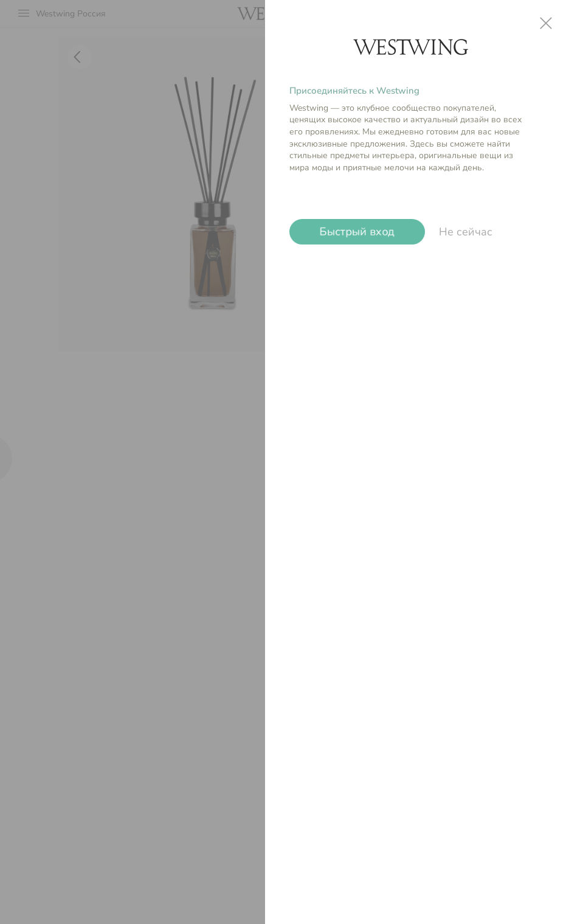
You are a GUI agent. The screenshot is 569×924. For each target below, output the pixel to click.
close (546, 23)
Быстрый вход (357, 232)
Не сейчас (466, 232)
